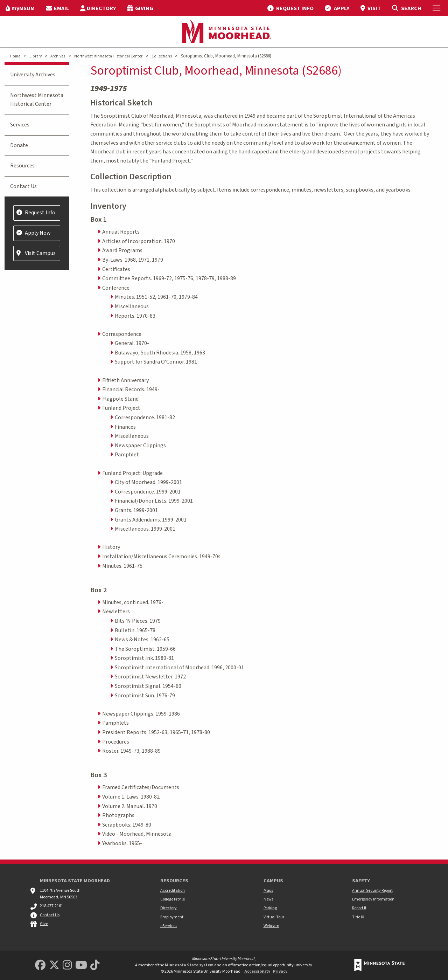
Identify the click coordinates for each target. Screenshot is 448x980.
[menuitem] (20, 8)
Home (15, 56)
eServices (169, 926)
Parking (270, 908)
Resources (22, 166)
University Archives (33, 75)
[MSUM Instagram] (67, 965)
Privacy (280, 971)
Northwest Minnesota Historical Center (108, 56)
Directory (169, 908)
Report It (359, 908)
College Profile (173, 899)
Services (20, 125)
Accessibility (257, 971)
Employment (172, 917)
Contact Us (23, 186)
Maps (268, 891)
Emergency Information (373, 899)
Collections (162, 56)
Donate (19, 145)
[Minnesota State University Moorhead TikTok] (95, 965)
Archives (58, 56)
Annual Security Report (372, 891)
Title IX (358, 917)
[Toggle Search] (407, 8)
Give (44, 924)
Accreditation (173, 891)
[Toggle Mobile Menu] (437, 8)
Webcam (271, 926)
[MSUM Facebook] (40, 965)
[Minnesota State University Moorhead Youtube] (81, 965)
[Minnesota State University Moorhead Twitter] (54, 965)
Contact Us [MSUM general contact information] (50, 915)
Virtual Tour (274, 917)
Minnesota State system (189, 965)
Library (36, 56)
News (268, 899)
